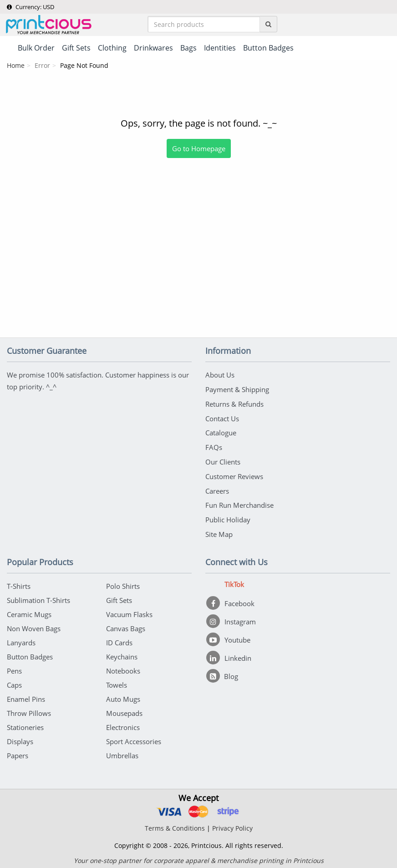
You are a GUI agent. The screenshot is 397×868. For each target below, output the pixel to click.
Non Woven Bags (34, 625)
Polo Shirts (123, 583)
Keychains (122, 654)
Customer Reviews (234, 475)
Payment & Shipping (237, 390)
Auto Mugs (123, 696)
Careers (217, 489)
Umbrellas (122, 752)
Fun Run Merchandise (239, 503)
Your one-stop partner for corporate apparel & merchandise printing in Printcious (199, 857)
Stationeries (25, 724)
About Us (220, 376)
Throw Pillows (29, 710)
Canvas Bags (126, 625)
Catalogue (221, 432)
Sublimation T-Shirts (38, 597)
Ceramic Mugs (29, 611)
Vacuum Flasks (129, 611)
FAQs (214, 446)
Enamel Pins (26, 696)
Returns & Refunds (234, 404)
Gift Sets (119, 597)
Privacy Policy (232, 825)
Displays (20, 738)
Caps (14, 682)
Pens (14, 668)
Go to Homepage (199, 149)
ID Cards (119, 639)
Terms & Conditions (175, 825)
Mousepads (124, 710)
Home (16, 66)
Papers (18, 752)
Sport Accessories (134, 738)
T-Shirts (19, 583)
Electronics (123, 724)
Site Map (219, 531)
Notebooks (123, 668)
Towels (117, 682)
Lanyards (21, 639)
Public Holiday (228, 517)
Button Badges (30, 654)
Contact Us (222, 418)
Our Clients (223, 460)
